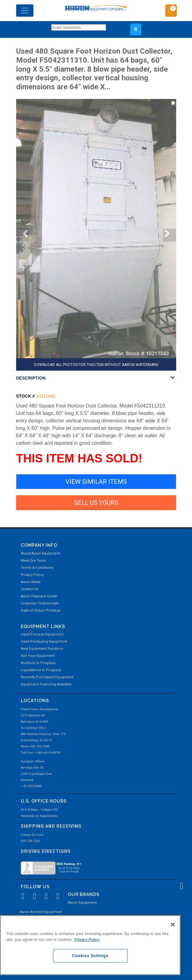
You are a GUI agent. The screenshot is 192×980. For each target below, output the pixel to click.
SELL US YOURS (96, 503)
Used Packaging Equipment (44, 641)
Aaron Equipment (82, 903)
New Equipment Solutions (42, 649)
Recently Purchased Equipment (47, 677)
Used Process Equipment (42, 634)
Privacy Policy (32, 575)
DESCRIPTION (31, 378)
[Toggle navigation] (25, 11)
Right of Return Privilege (41, 610)
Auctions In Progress (38, 663)
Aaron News (31, 582)
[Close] (173, 924)
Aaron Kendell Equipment (41, 912)
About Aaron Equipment (40, 553)
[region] (90, 945)
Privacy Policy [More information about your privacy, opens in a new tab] (87, 940)
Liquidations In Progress (41, 670)
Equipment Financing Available (46, 684)
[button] (23, 235)
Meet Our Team (33, 561)
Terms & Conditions (37, 568)
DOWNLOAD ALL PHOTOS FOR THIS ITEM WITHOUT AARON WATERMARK (96, 365)
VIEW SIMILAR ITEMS (96, 482)
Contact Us (30, 589)
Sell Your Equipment (38, 656)
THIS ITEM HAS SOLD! (79, 458)
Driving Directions (46, 851)
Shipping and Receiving (51, 826)
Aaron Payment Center (39, 596)
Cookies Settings (90, 956)
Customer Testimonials (40, 603)
